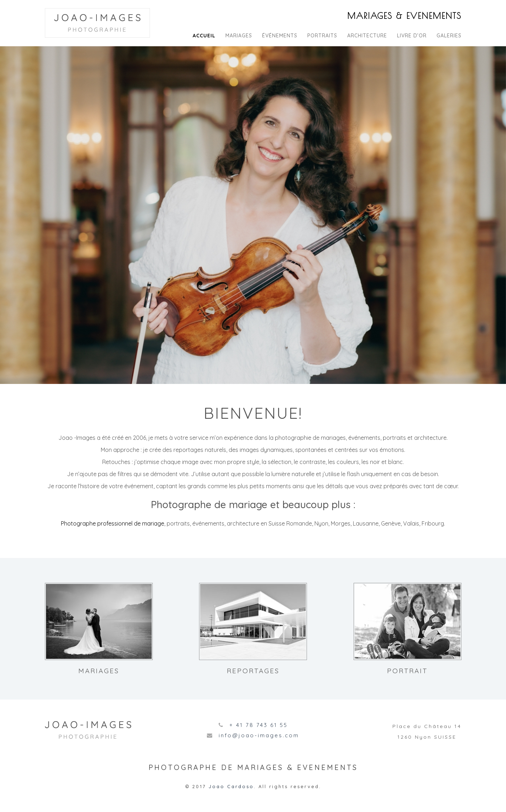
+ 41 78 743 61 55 (259, 725)
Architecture (367, 36)
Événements (280, 36)
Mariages (239, 36)
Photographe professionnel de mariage (113, 523)
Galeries (449, 36)
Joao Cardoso (231, 786)
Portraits (322, 36)
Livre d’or (412, 36)
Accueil (204, 36)
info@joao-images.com (259, 735)
